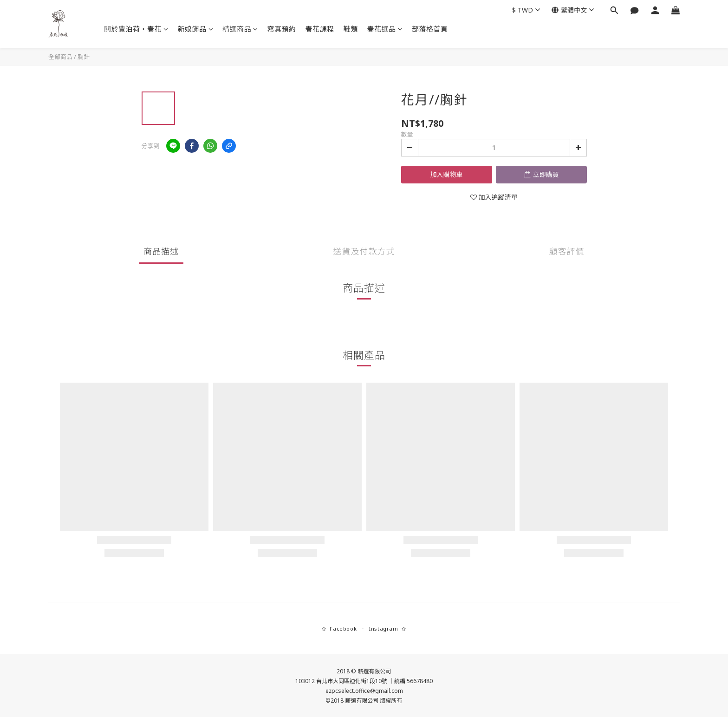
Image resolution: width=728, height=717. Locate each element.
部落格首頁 (430, 29)
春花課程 (320, 29)
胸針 (84, 57)
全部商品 (60, 57)
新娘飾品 (196, 29)
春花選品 (385, 29)
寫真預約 (282, 29)
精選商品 (240, 29)
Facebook (343, 629)
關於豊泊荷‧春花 (136, 29)
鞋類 (351, 29)
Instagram (384, 629)
